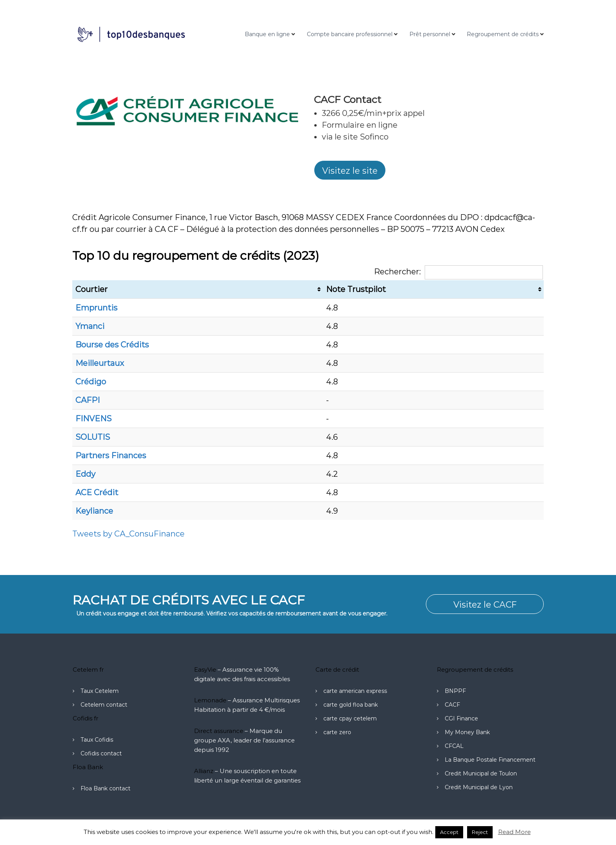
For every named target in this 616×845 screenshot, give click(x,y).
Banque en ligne (267, 34)
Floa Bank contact (105, 788)
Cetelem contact (104, 705)
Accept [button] (449, 832)
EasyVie (205, 670)
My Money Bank (467, 732)
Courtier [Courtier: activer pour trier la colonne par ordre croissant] (92, 289)
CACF (452, 705)
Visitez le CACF (485, 604)
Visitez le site (350, 170)
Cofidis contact (101, 753)
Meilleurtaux (100, 363)
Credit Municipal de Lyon (479, 787)
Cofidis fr (85, 718)
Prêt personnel (430, 34)
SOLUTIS (93, 437)
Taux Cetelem (100, 691)
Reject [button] (480, 832)
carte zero (337, 732)
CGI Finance (461, 718)
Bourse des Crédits (112, 345)
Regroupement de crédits (503, 34)
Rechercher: (458, 272)
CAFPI (88, 400)
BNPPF (455, 691)
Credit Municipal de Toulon (481, 773)
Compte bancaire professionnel (350, 34)
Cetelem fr (88, 670)
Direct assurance (219, 731)
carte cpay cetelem (350, 718)
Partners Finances (111, 456)
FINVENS (93, 419)
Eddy (85, 474)
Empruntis (96, 308)
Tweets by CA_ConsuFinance (128, 534)
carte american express (355, 691)
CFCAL (454, 746)
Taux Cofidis (97, 740)
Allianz (204, 771)
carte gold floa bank (351, 705)
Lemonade (210, 700)
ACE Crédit (97, 492)
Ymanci (90, 326)
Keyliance (94, 511)
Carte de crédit (337, 670)
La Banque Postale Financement (490, 760)
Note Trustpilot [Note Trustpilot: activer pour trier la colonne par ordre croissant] (356, 289)
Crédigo (91, 382)
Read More (514, 832)
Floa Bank (88, 767)
